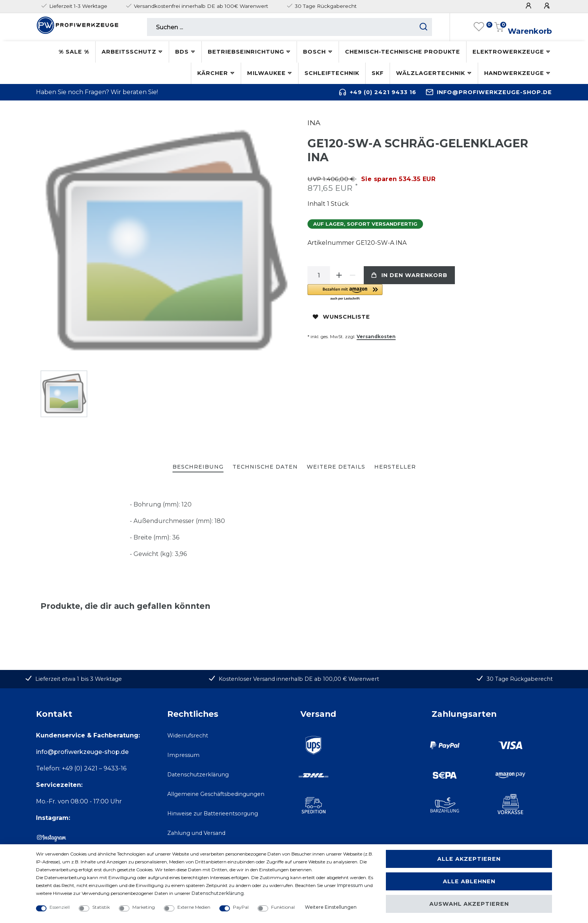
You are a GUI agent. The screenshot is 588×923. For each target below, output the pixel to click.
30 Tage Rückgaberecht (520, 679)
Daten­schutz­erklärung (218, 893)
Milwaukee (266, 73)
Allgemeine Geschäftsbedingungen (216, 794)
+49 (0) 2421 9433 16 (383, 92)
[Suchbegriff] (281, 27)
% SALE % (74, 52)
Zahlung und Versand (196, 833)
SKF (378, 73)
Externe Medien (194, 907)
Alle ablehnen (469, 881)
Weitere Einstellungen (331, 907)
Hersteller (395, 467)
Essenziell (60, 907)
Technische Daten (265, 467)
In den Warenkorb (409, 275)
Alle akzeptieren (469, 859)
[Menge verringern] (352, 275)
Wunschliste (341, 317)
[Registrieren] (548, 6)
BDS (182, 52)
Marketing (144, 907)
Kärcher (213, 73)
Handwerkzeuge (514, 73)
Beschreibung (198, 467)
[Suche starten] (424, 27)
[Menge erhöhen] (339, 275)
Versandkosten (376, 336)
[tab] (198, 467)
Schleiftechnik (332, 73)
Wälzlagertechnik (430, 73)
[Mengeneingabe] (319, 275)
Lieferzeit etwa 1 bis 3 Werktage (79, 679)
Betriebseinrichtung (246, 52)
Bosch (314, 52)
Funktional (283, 907)
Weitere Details (336, 467)
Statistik (101, 907)
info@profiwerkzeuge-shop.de (494, 92)
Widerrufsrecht (188, 736)
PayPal (241, 907)
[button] (392, 293)
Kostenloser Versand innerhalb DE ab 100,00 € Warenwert (299, 679)
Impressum (183, 755)
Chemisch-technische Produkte (403, 52)
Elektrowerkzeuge (508, 52)
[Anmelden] (529, 6)
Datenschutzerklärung (198, 775)
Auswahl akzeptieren (469, 904)
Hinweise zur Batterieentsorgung (213, 814)
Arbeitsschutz (129, 52)
